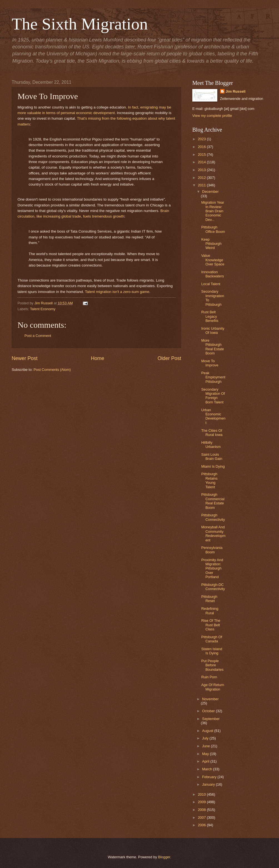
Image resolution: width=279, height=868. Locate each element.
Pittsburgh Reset (209, 599)
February (210, 777)
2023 (202, 139)
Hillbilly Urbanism (211, 445)
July (206, 738)
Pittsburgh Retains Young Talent (209, 480)
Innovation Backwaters (213, 274)
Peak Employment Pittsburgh (213, 377)
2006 (202, 825)
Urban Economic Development (213, 416)
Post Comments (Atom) (52, 370)
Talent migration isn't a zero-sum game (117, 292)
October (209, 711)
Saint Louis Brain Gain (212, 457)
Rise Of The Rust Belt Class (211, 625)
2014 (202, 162)
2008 (202, 810)
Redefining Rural (210, 611)
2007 (202, 818)
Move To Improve (210, 363)
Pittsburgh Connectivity (213, 517)
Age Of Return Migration (213, 687)
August (208, 731)
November (210, 699)
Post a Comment (38, 336)
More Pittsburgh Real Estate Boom (213, 347)
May (206, 754)
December (210, 192)
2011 (202, 185)
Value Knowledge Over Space (213, 260)
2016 (202, 147)
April (206, 761)
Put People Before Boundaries (212, 665)
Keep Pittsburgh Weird (211, 244)
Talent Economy (43, 309)
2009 (202, 802)
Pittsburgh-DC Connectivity (213, 587)
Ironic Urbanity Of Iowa (213, 331)
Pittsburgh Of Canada (212, 639)
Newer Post (25, 358)
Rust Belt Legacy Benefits (210, 316)
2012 (202, 178)
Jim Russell (236, 91)
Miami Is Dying (213, 466)
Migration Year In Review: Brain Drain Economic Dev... (213, 211)
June (206, 746)
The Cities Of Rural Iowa (212, 433)
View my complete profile (212, 116)
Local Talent (211, 284)
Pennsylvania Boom (212, 550)
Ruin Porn (209, 677)
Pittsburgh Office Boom (213, 229)
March (207, 769)
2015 (202, 155)
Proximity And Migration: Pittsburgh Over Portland (212, 569)
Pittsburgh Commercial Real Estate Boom (213, 501)
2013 (202, 170)
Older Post (169, 358)
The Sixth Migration (80, 24)
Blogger (164, 857)
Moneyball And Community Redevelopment (213, 533)
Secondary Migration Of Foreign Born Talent (213, 396)
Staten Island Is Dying (212, 651)
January (209, 784)
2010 (202, 794)
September (211, 719)
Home (98, 358)
